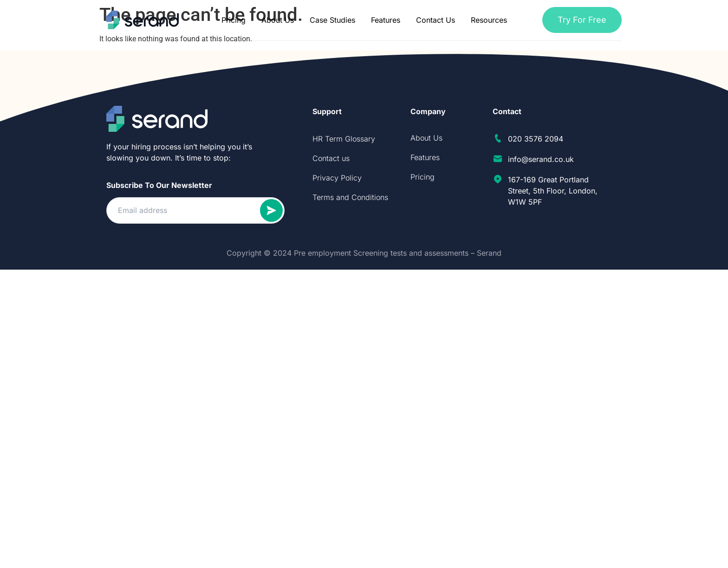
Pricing (234, 20)
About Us (278, 20)
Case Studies (332, 20)
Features (386, 20)
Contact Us (435, 20)
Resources (489, 20)
